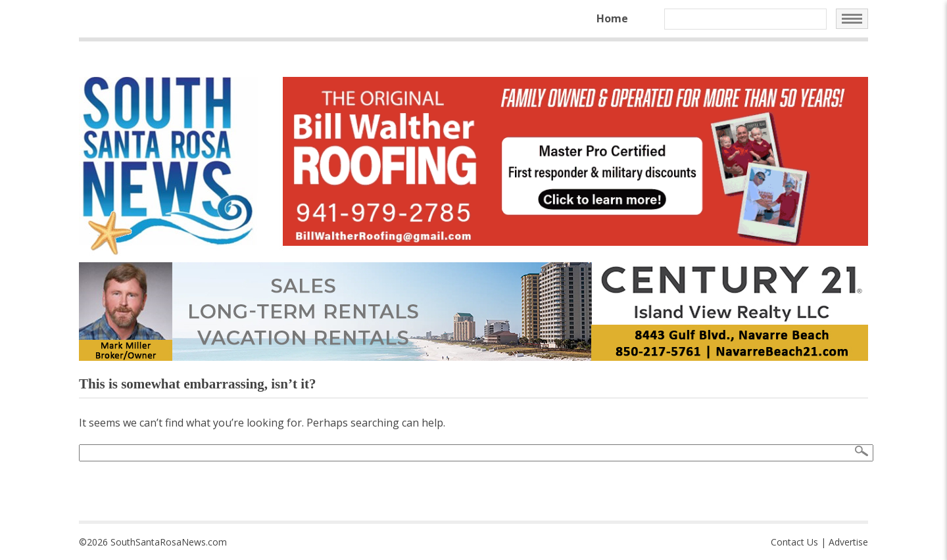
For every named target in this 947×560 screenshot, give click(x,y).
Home (612, 18)
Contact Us (794, 542)
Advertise (848, 542)
